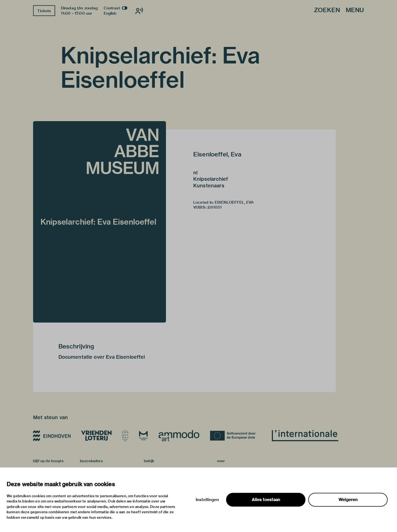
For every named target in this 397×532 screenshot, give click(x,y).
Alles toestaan (266, 500)
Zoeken (327, 10)
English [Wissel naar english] (110, 13)
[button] (100, 222)
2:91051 (214, 207)
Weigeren (348, 500)
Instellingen (207, 500)
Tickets (44, 11)
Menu (355, 10)
